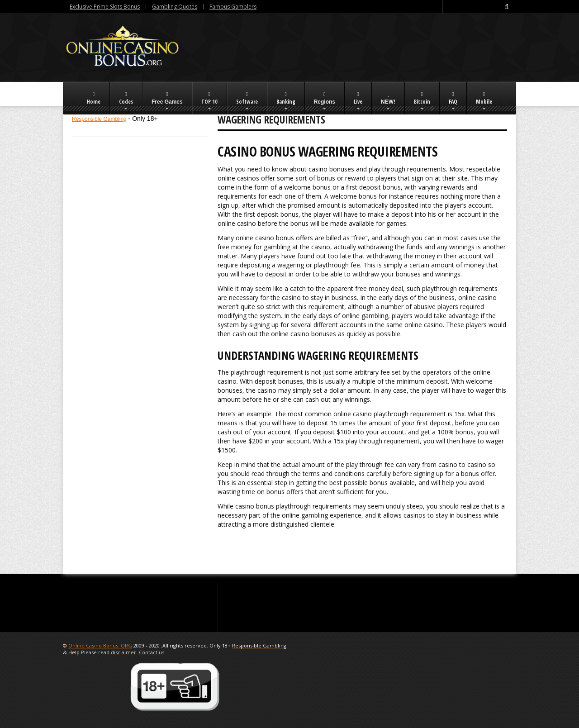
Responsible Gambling (99, 119)
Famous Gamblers (233, 7)
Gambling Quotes (175, 7)
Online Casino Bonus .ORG (100, 645)
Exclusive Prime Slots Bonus (105, 7)
